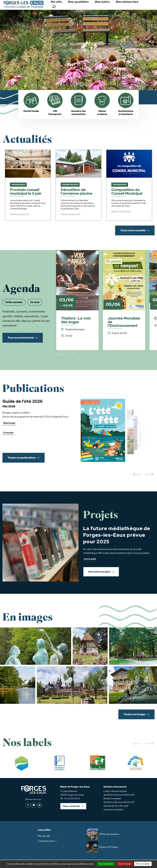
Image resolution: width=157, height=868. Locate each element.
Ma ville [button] (56, 2)
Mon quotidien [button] (78, 2)
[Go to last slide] (75, 84)
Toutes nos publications (22, 458)
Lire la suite (90, 559)
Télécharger (9, 423)
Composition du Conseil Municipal (127, 192)
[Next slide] (82, 84)
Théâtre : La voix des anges (76, 320)
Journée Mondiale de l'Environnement (124, 322)
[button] (137, 475)
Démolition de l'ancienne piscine (77, 192)
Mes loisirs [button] (102, 2)
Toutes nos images (135, 714)
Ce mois (35, 302)
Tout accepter (106, 864)
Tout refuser (124, 864)
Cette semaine (14, 302)
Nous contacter (71, 806)
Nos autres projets (99, 572)
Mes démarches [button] (127, 2)
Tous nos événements (21, 338)
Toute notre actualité (133, 230)
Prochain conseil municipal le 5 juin (26, 192)
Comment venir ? (47, 841)
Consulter (8, 433)
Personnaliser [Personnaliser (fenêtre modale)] (143, 864)
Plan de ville (44, 836)
